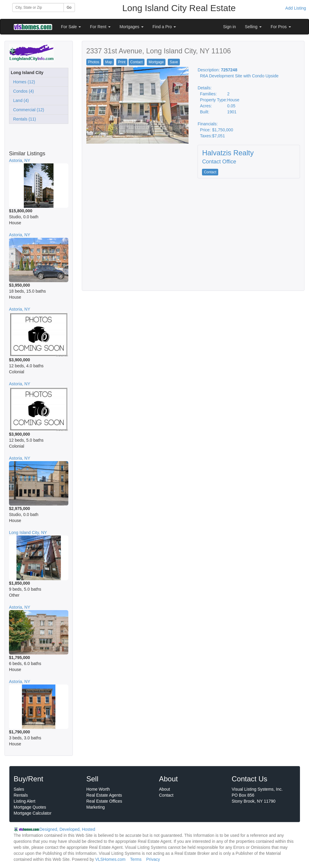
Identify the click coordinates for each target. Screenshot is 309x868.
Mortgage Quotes (30, 807)
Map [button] (109, 62)
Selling (253, 27)
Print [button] (122, 62)
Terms (136, 859)
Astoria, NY (20, 160)
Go (69, 7)
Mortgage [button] (156, 62)
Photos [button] (94, 62)
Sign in (229, 27)
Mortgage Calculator (33, 813)
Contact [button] (137, 62)
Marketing (95, 807)
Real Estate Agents (104, 795)
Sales (19, 789)
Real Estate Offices (104, 801)
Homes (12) (23, 82)
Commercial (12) (27, 110)
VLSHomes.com (110, 859)
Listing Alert (25, 801)
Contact (166, 795)
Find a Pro (164, 27)
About (165, 789)
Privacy (153, 859)
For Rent (100, 27)
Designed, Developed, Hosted (67, 829)
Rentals (21, 795)
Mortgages (132, 27)
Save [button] (174, 62)
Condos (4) (22, 91)
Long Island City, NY (28, 532)
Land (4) (20, 100)
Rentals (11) (23, 119)
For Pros (281, 27)
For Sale (71, 27)
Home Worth (98, 789)
